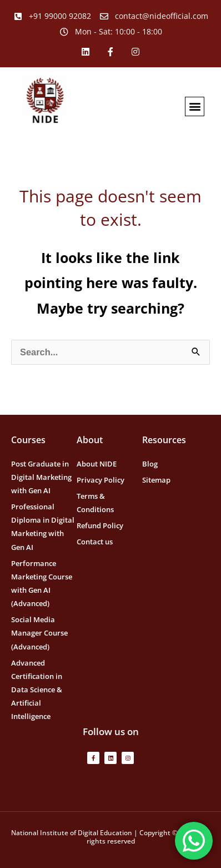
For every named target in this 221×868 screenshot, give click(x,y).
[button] (195, 106)
